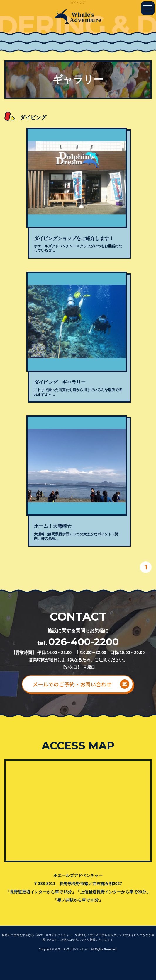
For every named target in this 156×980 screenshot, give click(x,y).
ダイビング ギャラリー (60, 382)
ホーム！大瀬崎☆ (53, 526)
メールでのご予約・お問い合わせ (72, 684)
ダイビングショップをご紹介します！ (74, 238)
